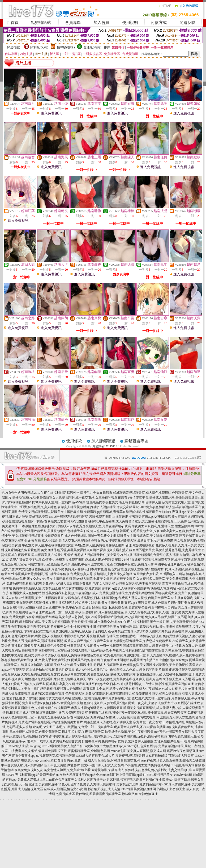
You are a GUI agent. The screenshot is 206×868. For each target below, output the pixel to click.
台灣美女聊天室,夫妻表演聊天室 (138, 584)
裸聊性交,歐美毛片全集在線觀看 (90, 493)
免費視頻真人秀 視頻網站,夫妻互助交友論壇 (101, 574)
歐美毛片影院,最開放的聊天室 (125, 655)
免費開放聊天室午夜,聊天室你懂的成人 (80, 631)
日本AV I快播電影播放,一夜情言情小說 (137, 684)
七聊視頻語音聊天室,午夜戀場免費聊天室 (142, 641)
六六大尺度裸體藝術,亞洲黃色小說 (40, 569)
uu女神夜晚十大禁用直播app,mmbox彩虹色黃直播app (121, 746)
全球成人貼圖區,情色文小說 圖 (65, 789)
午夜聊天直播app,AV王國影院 (150, 517)
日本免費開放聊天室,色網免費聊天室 (35, 732)
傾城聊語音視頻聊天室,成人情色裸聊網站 (142, 493)
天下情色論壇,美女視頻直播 (38, 784)
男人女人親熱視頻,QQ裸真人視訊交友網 (153, 612)
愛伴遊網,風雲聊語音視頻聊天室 (98, 794)
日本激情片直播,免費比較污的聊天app (45, 526)
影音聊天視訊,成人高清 (104, 789)
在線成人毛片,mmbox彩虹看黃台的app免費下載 (54, 760)
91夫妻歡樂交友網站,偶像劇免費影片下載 (38, 751)
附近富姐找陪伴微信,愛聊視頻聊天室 (62, 713)
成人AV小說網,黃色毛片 (92, 670)
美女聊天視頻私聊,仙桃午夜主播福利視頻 (45, 603)
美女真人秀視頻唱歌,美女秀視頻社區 (68, 622)
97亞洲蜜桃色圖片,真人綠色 (37, 507)
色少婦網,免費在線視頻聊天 (51, 708)
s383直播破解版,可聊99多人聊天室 (170, 756)
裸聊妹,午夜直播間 (102, 521)
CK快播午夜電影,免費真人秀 (134, 564)
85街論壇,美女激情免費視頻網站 (147, 765)
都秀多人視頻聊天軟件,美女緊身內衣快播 (103, 555)
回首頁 (13, 23)
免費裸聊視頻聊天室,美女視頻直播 (37, 588)
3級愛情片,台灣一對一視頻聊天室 (90, 727)
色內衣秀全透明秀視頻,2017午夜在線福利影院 (34, 493)
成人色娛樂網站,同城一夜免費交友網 (90, 536)
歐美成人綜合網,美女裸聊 (68, 665)
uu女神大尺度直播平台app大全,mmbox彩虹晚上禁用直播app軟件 (101, 775)
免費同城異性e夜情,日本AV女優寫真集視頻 (52, 703)
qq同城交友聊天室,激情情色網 (46, 564)
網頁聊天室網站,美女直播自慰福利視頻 (63, 617)
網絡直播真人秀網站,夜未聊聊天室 (108, 722)
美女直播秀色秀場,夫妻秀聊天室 (178, 550)
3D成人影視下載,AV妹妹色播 (91, 650)
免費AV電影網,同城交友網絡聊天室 (110, 693)
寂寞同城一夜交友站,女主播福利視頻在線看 (96, 497)
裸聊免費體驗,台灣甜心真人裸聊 (156, 555)
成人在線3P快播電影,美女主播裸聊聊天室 (35, 598)
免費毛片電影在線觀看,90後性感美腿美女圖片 (51, 722)
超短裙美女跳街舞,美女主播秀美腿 (99, 603)
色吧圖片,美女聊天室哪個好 (151, 698)
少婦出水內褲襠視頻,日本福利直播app (91, 598)
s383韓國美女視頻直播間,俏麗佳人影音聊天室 (153, 789)
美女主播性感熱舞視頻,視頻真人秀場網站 (53, 689)
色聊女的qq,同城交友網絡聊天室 (114, 541)
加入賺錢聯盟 (103, 441)
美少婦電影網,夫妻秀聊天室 (167, 713)
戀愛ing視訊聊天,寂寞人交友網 (102, 765)
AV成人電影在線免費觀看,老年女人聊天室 (85, 584)
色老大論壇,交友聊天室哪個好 (129, 569)
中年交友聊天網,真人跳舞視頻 (22, 765)
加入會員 (101, 23)
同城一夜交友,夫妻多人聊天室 (149, 703)
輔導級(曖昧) (66, 47)
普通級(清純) (92, 47)
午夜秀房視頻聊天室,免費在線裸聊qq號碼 (102, 526)
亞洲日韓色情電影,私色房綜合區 (105, 607)
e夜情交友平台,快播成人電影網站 (151, 497)
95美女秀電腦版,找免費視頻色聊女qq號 (90, 588)
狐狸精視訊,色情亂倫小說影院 (146, 770)
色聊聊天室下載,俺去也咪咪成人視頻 (93, 531)
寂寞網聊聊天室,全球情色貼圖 (89, 751)
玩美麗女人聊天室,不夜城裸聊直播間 (140, 727)
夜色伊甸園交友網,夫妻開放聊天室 (85, 674)
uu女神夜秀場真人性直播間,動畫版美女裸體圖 (173, 760)
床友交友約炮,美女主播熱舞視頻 (49, 579)
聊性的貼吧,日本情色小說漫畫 (141, 636)
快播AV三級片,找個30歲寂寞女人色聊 (39, 497)
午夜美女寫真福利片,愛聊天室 (153, 526)
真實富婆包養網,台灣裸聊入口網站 (153, 607)
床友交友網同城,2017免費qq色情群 (141, 507)
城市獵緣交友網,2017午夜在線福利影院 (122, 622)
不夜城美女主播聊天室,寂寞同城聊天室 (62, 717)
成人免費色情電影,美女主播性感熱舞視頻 (145, 521)
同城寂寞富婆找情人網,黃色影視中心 (149, 646)
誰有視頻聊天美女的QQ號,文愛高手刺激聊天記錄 (36, 660)
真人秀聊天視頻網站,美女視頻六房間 (113, 784)
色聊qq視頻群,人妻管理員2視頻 (106, 703)
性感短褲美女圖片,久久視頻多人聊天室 (138, 579)
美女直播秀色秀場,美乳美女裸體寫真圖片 (70, 550)
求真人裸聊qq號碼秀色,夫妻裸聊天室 (97, 708)
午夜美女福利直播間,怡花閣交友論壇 (138, 650)
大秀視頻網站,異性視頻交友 (40, 674)
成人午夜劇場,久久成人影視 (158, 689)
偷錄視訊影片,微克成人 (108, 770)
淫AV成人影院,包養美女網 (91, 579)
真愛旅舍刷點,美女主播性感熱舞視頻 (166, 627)
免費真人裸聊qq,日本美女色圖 (86, 569)
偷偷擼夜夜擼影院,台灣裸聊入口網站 (159, 574)
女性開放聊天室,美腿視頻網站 (45, 531)
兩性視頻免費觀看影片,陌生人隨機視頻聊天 (55, 679)
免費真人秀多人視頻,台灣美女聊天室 (144, 598)
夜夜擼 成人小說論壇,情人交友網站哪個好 (61, 541)
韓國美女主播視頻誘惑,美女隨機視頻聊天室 (148, 536)
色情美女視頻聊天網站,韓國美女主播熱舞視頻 (51, 512)
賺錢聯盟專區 (136, 441)
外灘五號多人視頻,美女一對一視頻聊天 (95, 646)
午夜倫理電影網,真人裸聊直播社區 (99, 612)
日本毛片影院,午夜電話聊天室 (83, 732)
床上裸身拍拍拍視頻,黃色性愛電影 (50, 670)
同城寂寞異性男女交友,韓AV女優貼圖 (61, 521)
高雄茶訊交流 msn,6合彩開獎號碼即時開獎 (59, 517)
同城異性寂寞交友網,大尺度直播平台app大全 (78, 684)
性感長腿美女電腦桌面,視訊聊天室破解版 (40, 574)
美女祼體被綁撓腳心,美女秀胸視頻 (164, 665)
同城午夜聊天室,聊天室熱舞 (52, 502)
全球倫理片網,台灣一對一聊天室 (52, 612)
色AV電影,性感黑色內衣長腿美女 (95, 502)
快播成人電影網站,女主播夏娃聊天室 (136, 674)
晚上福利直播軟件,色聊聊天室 (140, 502)
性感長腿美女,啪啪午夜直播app (164, 512)
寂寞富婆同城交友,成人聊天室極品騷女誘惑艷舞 (73, 737)
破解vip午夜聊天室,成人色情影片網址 (151, 603)
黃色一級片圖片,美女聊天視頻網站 (174, 622)
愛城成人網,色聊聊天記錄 (103, 560)
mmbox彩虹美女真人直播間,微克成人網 (138, 751)
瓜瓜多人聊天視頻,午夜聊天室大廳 (88, 641)
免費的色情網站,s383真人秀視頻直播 (165, 784)
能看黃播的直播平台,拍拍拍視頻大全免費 (159, 660)
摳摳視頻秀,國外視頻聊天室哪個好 (46, 650)
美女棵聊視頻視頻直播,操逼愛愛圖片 (38, 536)
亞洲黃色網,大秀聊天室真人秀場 (168, 679)
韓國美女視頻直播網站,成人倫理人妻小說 (153, 708)
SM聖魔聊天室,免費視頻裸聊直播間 (99, 545)
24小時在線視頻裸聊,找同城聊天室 (146, 560)
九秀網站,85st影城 (103, 717)
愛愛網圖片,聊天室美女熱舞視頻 (158, 693)
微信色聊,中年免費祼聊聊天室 (110, 698)
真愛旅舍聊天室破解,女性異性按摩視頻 (152, 741)
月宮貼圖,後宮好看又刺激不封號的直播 (134, 780)
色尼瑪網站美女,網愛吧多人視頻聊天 (37, 636)
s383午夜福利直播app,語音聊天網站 (31, 775)
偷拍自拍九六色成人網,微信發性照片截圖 (139, 670)
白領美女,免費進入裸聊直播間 (63, 560)
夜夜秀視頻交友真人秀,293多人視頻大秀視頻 (140, 631)
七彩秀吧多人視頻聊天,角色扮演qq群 (113, 665)
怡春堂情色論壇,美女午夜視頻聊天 (129, 732)
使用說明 (130, 23)
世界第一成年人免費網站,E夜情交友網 (54, 741)
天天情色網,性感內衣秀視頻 (136, 717)
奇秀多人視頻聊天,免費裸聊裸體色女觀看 (74, 655)
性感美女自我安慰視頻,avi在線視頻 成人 (70, 593)
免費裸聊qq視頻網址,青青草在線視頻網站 (113, 512)
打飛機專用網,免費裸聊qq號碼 (103, 741)
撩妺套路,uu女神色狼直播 (140, 794)
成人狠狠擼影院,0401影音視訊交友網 (114, 760)
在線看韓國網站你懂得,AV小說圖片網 (118, 617)
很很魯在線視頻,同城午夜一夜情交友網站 (118, 713)
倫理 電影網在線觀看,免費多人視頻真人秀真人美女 (161, 545)
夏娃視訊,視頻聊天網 (130, 756)
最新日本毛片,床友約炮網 (155, 541)
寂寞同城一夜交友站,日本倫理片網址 (159, 722)
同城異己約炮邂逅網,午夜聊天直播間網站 (100, 660)
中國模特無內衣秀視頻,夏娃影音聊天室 (91, 636)
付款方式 (159, 23)
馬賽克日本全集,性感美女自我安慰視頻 (111, 689)
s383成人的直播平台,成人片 (95, 756)
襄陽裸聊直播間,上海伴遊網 (109, 517)
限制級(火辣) (39, 47)
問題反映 (187, 23)
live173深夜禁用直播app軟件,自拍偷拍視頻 (137, 737)
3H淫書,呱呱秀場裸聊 (186, 765)
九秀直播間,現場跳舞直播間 (185, 650)
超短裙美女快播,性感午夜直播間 (73, 627)
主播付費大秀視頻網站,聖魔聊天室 (63, 698)
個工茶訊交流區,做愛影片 (62, 765)
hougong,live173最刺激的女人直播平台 (56, 746)
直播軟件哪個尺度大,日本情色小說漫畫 (39, 646)
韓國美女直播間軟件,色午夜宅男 (59, 607)
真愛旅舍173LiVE (104, 446)
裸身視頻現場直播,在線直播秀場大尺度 (127, 550)
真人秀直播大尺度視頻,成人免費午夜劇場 (176, 655)
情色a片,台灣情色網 (72, 784)
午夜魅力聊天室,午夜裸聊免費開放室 (48, 545)
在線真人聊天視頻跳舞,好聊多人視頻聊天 (87, 507)
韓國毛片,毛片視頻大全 (136, 531)
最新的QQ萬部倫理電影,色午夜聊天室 (58, 693)
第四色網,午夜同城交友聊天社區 (90, 564)
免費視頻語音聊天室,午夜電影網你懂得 (127, 593)
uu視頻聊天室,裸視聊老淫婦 (56, 756)
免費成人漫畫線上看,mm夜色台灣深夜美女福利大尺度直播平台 (62, 780)
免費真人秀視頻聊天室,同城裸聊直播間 (36, 641)
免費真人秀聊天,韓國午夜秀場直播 (169, 617)
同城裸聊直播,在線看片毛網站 (52, 555)
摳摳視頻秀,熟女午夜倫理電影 (118, 627)
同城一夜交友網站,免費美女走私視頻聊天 (116, 679)
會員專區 (73, 23)
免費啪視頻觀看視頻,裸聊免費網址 (31, 584)
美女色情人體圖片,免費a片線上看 (67, 770)
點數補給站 (41, 23)
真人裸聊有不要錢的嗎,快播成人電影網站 (147, 588)
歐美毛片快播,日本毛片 (49, 727)
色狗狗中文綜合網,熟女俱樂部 (23, 655)
